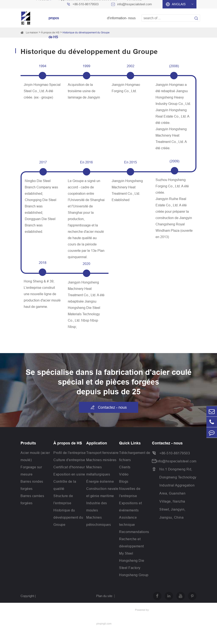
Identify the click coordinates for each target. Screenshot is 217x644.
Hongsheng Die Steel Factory (132, 564)
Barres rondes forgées (32, 485)
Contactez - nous (109, 407)
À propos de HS (68, 443)
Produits (28, 443)
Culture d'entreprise (69, 460)
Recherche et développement (131, 543)
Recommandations (134, 532)
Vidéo (124, 474)
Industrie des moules (97, 507)
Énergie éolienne (100, 481)
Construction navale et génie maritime (102, 492)
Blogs (124, 481)
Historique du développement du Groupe (86, 32)
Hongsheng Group (134, 575)
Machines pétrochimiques (99, 521)
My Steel (126, 553)
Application (97, 443)
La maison (32, 32)
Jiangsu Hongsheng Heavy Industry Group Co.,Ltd (50, 617)
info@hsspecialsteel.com (176, 461)
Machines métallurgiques (98, 471)
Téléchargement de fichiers (135, 456)
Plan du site (104, 596)
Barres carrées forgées (32, 499)
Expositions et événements (130, 507)
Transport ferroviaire (102, 453)
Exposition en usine (69, 474)
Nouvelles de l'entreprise (130, 492)
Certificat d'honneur (69, 467)
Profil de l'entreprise (70, 453)
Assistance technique (128, 521)
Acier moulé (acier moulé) (35, 456)
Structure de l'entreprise (63, 499)
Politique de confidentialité (114, 610)
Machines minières (101, 460)
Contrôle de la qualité (65, 485)
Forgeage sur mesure (31, 471)
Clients (125, 467)
